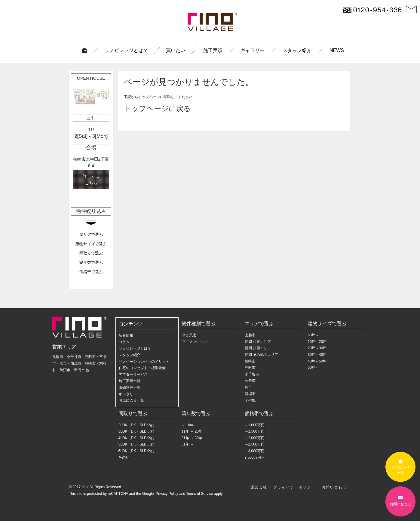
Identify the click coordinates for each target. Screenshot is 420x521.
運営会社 (259, 487)
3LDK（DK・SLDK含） (137, 431)
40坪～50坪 (317, 361)
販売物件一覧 (130, 387)
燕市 (248, 387)
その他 (250, 400)
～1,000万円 (255, 425)
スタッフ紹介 (297, 50)
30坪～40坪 (317, 355)
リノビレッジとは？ (126, 50)
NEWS (337, 50)
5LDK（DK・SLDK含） (137, 444)
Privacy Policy (167, 494)
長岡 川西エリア (258, 348)
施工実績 (213, 50)
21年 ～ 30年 (192, 438)
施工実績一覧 (130, 381)
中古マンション (194, 342)
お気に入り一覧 (131, 400)
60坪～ (313, 335)
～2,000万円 (255, 438)
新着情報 (126, 335)
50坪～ (313, 368)
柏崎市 (250, 361)
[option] (91, 132)
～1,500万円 (255, 431)
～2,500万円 (255, 444)
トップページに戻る (157, 108)
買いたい (176, 50)
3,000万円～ (255, 458)
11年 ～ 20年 (192, 431)
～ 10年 (188, 425)
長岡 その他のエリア (261, 355)
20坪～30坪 (317, 348)
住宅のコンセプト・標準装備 (142, 368)
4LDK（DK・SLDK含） (137, 438)
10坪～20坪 (317, 342)
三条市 (250, 381)
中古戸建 (189, 335)
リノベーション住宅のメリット (144, 362)
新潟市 (250, 394)
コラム (124, 342)
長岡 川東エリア (258, 342)
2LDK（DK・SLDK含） (137, 425)
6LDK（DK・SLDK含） (137, 451)
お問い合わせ (334, 487)
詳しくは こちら (91, 180)
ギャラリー (253, 50)
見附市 (250, 368)
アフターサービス (133, 375)
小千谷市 (252, 374)
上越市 (250, 335)
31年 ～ (188, 444)
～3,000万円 (255, 451)
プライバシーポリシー (294, 487)
